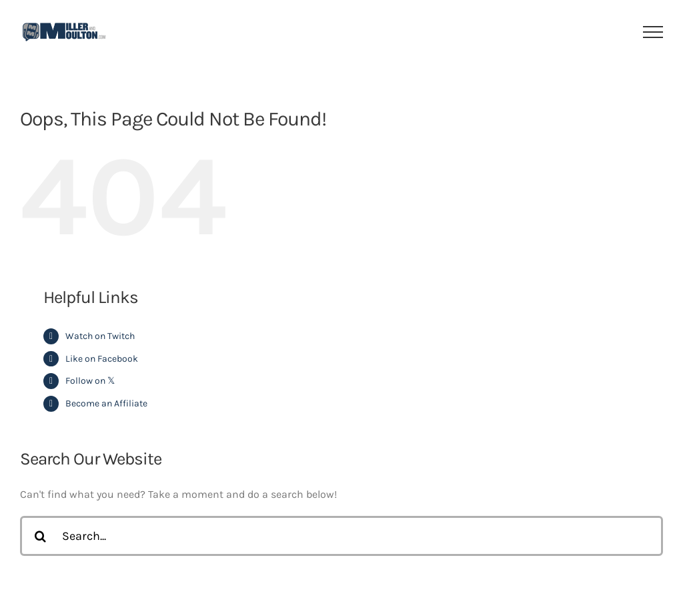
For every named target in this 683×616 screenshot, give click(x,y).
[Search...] (341, 536)
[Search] (40, 536)
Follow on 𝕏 (90, 381)
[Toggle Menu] (653, 32)
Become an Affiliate (106, 403)
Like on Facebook (102, 359)
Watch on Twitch (100, 336)
